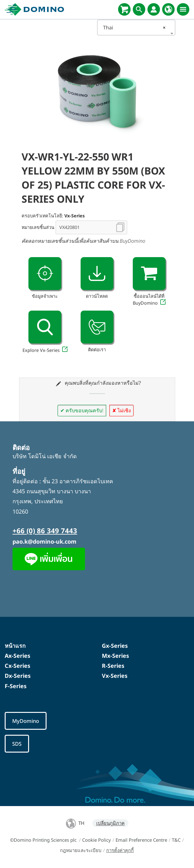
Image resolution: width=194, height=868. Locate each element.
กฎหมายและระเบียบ (81, 850)
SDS (17, 744)
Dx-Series (18, 676)
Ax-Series (17, 656)
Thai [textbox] (134, 28)
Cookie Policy (97, 840)
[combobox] (136, 28)
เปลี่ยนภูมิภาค (110, 823)
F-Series (16, 686)
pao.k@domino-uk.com (45, 541)
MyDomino (26, 721)
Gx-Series (115, 646)
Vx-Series (115, 676)
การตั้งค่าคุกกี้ (120, 850)
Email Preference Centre (141, 840)
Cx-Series (17, 666)
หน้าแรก (15, 646)
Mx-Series (115, 656)
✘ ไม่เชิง (122, 410)
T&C (176, 840)
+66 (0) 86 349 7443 (45, 530)
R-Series (113, 666)
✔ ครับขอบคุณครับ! (82, 410)
